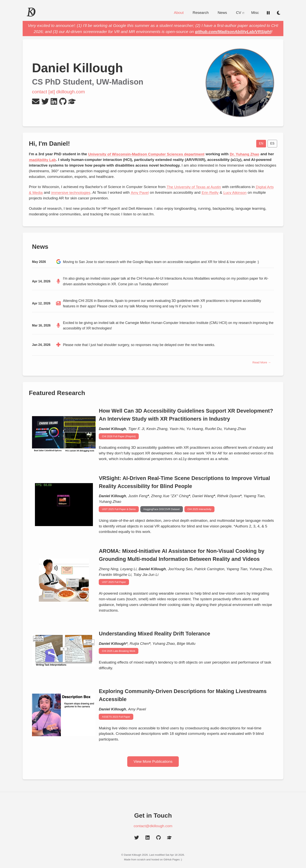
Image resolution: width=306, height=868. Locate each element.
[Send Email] (36, 101)
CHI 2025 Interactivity (199, 509)
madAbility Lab (42, 160)
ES (272, 143)
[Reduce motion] (268, 13)
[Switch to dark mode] (279, 13)
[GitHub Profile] (63, 101)
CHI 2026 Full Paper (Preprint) (119, 436)
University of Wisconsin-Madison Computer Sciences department (146, 154)
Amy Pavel (140, 192)
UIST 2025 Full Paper (114, 582)
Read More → (262, 362)
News (222, 13)
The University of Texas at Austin (194, 187)
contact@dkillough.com (153, 826)
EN (261, 143)
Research (201, 13)
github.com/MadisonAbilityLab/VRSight (233, 32)
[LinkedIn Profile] (54, 101)
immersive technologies (71, 192)
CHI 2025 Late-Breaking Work (118, 651)
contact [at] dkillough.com (58, 92)
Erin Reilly (210, 192)
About (179, 13)
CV (240, 13)
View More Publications (153, 761)
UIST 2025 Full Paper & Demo (119, 509)
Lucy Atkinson (235, 192)
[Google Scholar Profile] (72, 101)
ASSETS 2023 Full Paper (116, 717)
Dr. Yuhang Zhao (244, 154)
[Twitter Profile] (45, 101)
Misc (255, 13)
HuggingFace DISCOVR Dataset (162, 509)
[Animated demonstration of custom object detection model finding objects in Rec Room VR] (64, 505)
